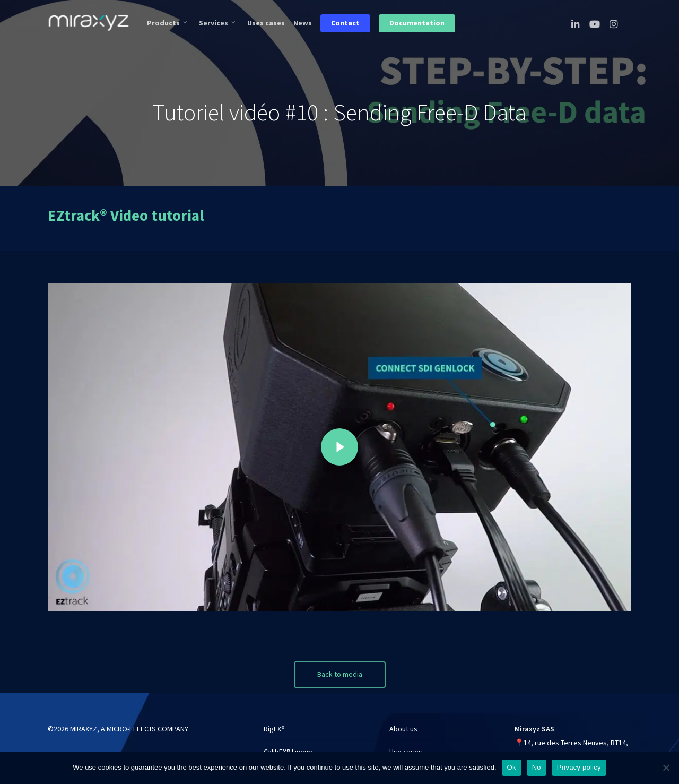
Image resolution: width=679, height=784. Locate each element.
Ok (512, 767)
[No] (666, 768)
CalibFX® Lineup (288, 744)
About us (403, 721)
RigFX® (274, 721)
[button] (340, 667)
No (537, 767)
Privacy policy (579, 767)
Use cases (406, 744)
